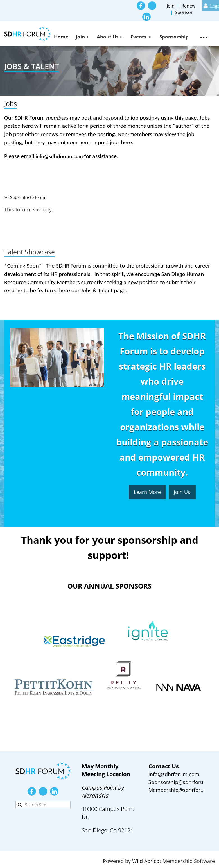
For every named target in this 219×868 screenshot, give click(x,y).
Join (171, 6)
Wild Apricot (147, 861)
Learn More (147, 492)
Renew (188, 6)
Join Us (182, 492)
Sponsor (184, 12)
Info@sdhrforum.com (174, 774)
